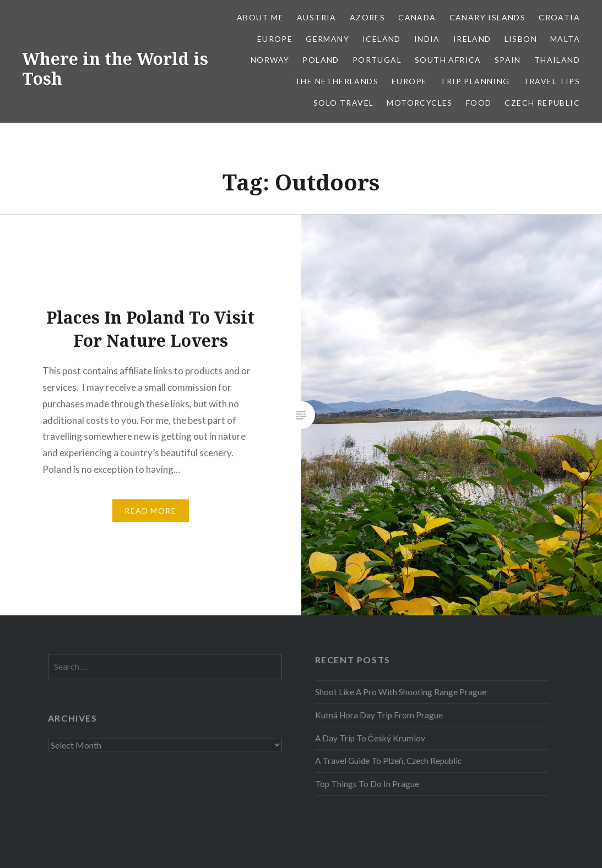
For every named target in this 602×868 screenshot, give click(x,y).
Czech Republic (542, 103)
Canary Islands (488, 17)
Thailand (557, 60)
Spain (508, 60)
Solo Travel (343, 103)
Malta (565, 39)
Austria (317, 17)
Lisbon (521, 39)
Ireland (472, 39)
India (427, 39)
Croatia (559, 17)
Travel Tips (552, 81)
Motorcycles (419, 103)
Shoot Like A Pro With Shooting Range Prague (401, 692)
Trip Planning (475, 81)
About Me (260, 17)
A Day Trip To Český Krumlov (370, 738)
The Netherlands (337, 81)
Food (479, 103)
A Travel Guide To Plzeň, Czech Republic (389, 761)
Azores (367, 17)
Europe (275, 39)
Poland (321, 60)
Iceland (382, 39)
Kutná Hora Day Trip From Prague (379, 715)
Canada (417, 17)
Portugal (377, 60)
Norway (270, 60)
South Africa (448, 60)
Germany (327, 39)
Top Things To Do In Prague (367, 784)
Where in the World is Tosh (115, 69)
